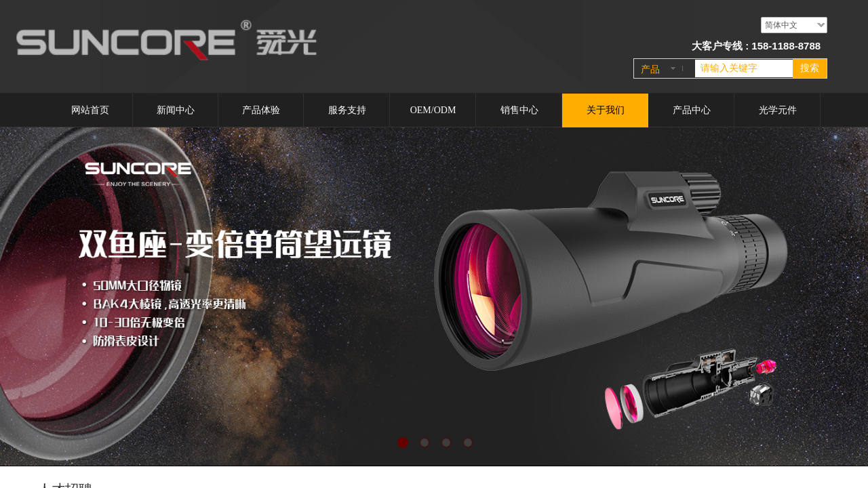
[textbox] (744, 68)
